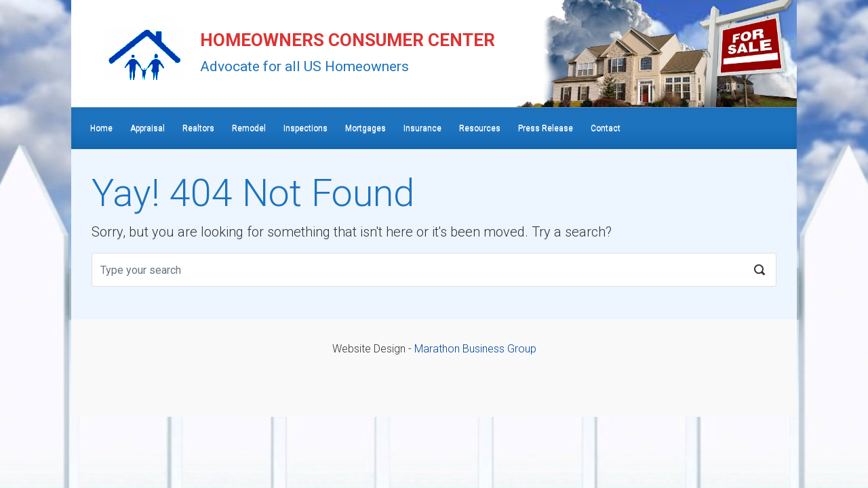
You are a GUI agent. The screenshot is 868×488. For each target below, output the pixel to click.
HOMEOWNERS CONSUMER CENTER (348, 40)
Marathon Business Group (475, 349)
